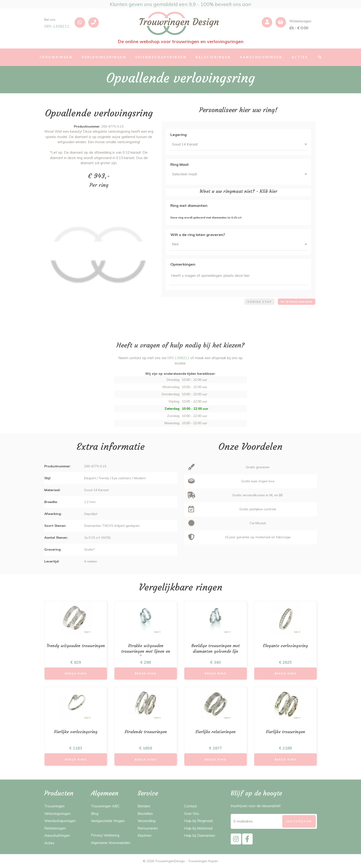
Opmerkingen (183, 264)
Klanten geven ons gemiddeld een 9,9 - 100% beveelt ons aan (180, 4)
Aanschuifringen (57, 835)
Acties (49, 843)
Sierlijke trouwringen (285, 732)
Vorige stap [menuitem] (260, 302)
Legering (179, 135)
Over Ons (192, 814)
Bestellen (145, 814)
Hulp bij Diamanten (200, 835)
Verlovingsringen (57, 814)
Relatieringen (55, 828)
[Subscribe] (299, 821)
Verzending (146, 821)
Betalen (144, 806)
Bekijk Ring (76, 673)
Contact (191, 806)
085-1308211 (57, 26)
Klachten (144, 835)
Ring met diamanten (189, 205)
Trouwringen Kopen (203, 861)
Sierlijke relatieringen (215, 732)
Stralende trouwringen (146, 732)
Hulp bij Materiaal (198, 828)
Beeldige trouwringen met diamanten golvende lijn (216, 648)
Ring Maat (180, 164)
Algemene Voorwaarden (111, 843)
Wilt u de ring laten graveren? (198, 235)
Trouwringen (54, 806)
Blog (95, 814)
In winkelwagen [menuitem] (296, 302)
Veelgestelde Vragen (108, 821)
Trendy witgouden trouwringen (76, 646)
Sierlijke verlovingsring (76, 732)
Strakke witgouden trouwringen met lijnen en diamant (146, 651)
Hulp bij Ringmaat (199, 821)
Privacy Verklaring (105, 835)
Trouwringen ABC (105, 806)
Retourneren (148, 828)
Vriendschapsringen (60, 821)
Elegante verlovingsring (285, 646)
